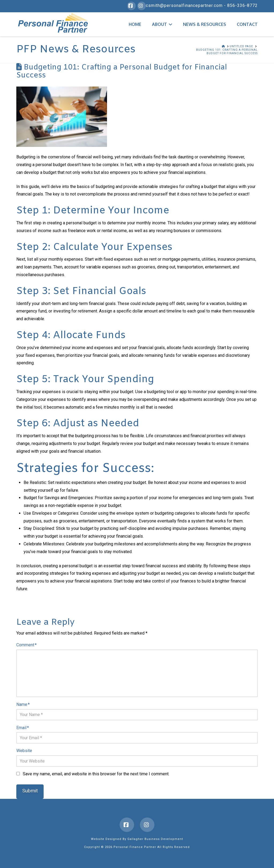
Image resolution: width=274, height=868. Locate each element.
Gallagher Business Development (155, 839)
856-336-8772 (242, 5)
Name (23, 704)
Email (22, 728)
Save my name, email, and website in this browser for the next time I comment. (96, 774)
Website (24, 751)
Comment (26, 645)
